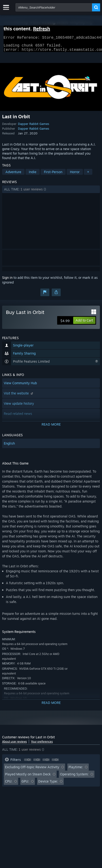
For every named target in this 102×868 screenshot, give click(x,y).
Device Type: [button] (48, 784)
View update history (19, 406)
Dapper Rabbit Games (34, 127)
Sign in (7, 280)
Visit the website (19, 396)
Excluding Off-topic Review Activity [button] (32, 770)
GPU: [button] (25, 784)
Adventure (13, 175)
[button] (51, 192)
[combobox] (54, 7)
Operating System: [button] (74, 777)
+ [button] (88, 175)
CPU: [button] (9, 784)
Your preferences (42, 744)
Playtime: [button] (76, 770)
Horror (75, 175)
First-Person (53, 175)
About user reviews (15, 744)
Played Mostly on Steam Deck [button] (28, 777)
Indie (33, 175)
